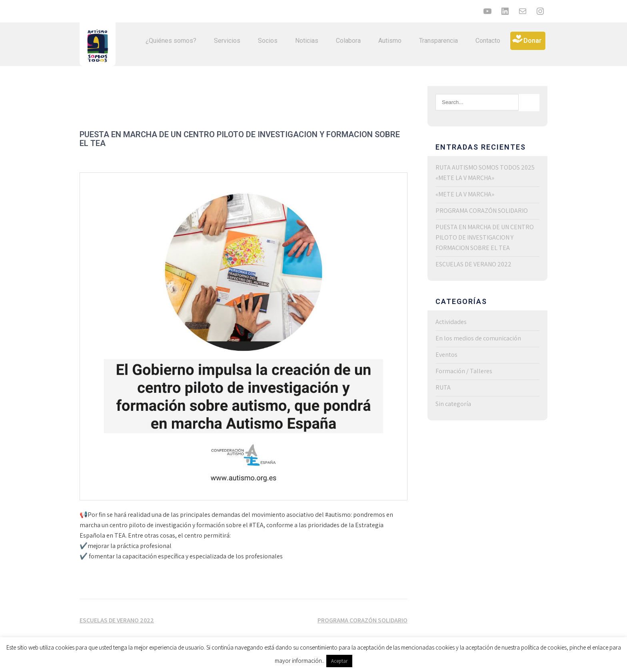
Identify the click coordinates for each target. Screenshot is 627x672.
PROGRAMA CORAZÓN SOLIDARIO (362, 620)
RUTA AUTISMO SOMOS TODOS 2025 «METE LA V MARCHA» (485, 173)
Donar (532, 41)
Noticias (307, 41)
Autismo (390, 41)
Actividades (451, 322)
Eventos (446, 355)
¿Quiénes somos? (171, 41)
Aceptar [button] (339, 661)
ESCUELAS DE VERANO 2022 (117, 620)
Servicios (227, 41)
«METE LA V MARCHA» (465, 194)
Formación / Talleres (464, 371)
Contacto (488, 41)
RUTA (443, 387)
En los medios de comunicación (478, 338)
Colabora (348, 41)
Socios (268, 41)
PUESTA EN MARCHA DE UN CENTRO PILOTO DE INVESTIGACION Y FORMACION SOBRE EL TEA (485, 237)
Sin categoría (453, 404)
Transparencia (438, 41)
